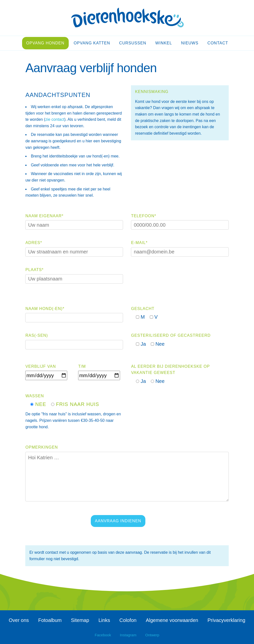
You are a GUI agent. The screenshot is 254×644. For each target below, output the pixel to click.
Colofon (128, 620)
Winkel (164, 43)
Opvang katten (92, 43)
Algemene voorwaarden (172, 620)
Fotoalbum (50, 620)
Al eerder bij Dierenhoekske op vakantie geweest (170, 370)
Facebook (103, 635)
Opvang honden (45, 43)
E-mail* (139, 243)
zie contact (55, 119)
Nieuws (190, 43)
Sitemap (80, 620)
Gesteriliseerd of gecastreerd (171, 335)
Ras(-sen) (37, 335)
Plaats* (34, 270)
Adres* (34, 243)
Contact (218, 43)
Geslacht (143, 309)
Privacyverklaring (226, 620)
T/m (82, 366)
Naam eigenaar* (44, 216)
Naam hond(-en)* (45, 309)
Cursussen (133, 43)
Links (104, 620)
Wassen (35, 396)
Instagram (128, 635)
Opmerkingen (42, 447)
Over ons (19, 620)
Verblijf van (41, 366)
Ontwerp (152, 635)
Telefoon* (143, 216)
